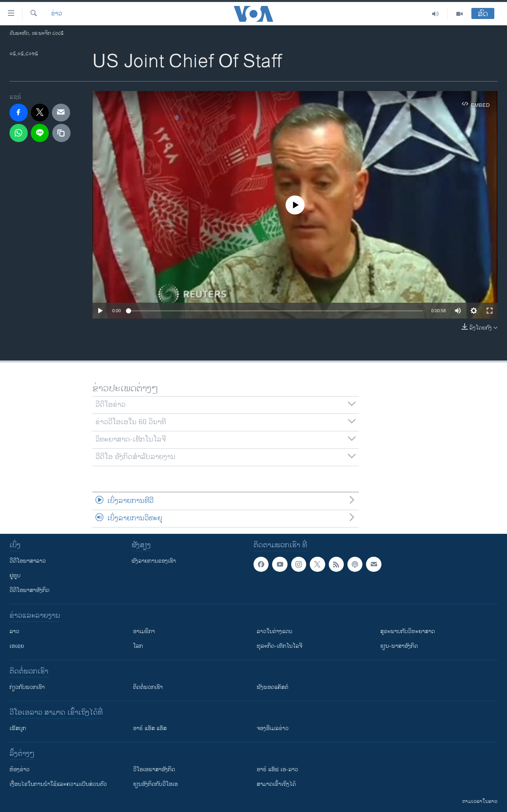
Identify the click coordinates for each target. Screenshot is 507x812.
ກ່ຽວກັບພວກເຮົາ (27, 687)
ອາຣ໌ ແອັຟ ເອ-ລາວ (277, 769)
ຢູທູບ (15, 576)
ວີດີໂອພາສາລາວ (28, 561)
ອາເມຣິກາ (144, 631)
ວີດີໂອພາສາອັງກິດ (30, 590)
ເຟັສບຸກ (18, 728)
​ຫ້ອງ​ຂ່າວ (20, 769)
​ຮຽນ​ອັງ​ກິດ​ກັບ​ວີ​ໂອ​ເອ (155, 784)
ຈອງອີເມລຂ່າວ (273, 728)
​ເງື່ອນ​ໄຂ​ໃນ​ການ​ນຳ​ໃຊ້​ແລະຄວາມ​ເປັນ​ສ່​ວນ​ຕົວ (58, 784)
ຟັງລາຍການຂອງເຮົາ (154, 561)
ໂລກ (138, 646)
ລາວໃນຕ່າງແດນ (274, 631)
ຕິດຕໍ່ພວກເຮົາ (148, 687)
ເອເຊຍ (17, 646)
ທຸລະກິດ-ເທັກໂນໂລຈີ (279, 646)
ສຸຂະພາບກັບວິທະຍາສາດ (408, 631)
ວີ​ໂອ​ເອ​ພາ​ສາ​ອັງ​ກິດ (154, 769)
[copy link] (61, 133)
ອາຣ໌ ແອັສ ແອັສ (150, 728)
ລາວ (14, 631)
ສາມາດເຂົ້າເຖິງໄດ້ (276, 784)
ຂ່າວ (57, 14)
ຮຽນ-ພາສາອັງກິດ (399, 646)
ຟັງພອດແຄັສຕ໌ (273, 687)
